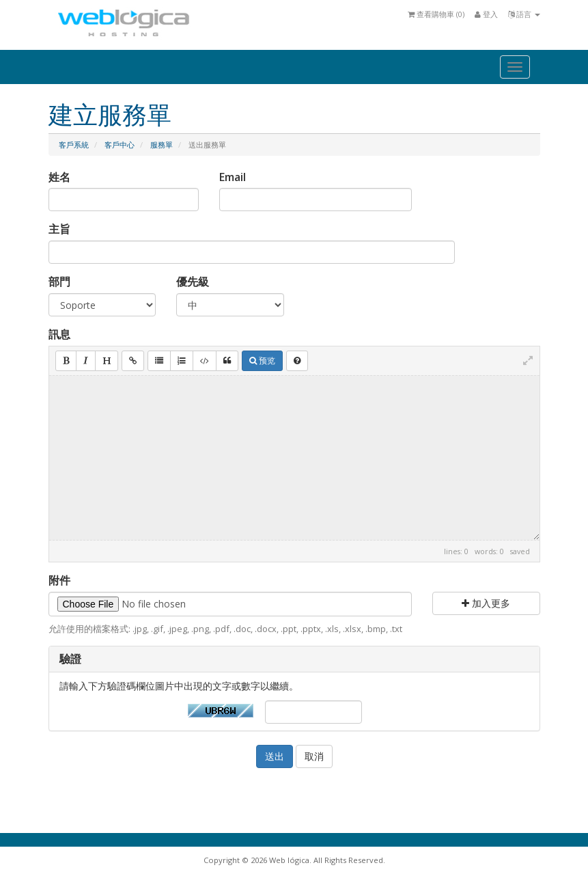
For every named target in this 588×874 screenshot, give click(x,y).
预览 (262, 360)
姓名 (59, 177)
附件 (59, 580)
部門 (59, 282)
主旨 (59, 229)
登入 (486, 14)
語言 (524, 14)
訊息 (59, 334)
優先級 (193, 282)
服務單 (162, 145)
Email (233, 177)
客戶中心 (120, 145)
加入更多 (486, 603)
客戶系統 (74, 145)
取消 (314, 756)
